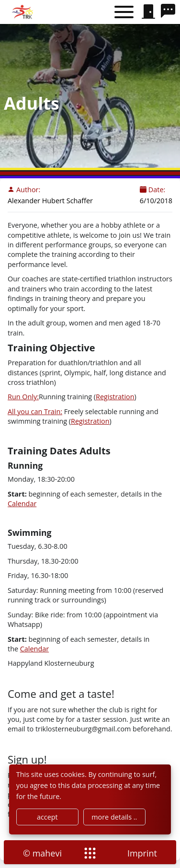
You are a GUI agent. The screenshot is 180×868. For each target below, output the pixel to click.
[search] (170, 12)
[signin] (148, 12)
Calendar (22, 503)
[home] (23, 12)
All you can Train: (35, 411)
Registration (115, 397)
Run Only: (23, 397)
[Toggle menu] (124, 12)
